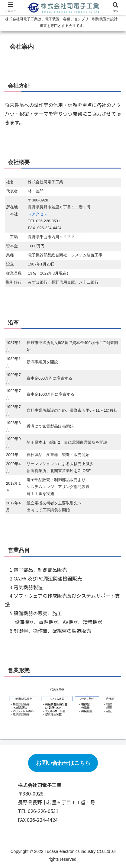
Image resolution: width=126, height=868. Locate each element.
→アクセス (38, 214)
